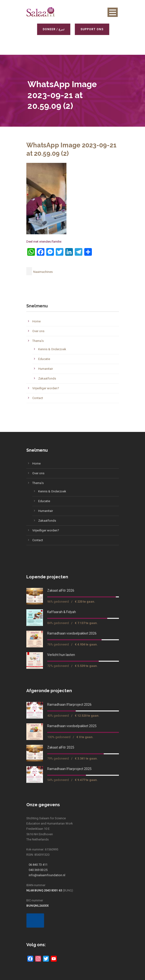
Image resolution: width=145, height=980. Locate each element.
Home (36, 321)
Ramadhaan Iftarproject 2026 (69, 705)
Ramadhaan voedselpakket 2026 (72, 633)
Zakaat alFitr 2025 (61, 747)
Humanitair (46, 369)
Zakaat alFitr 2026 (61, 590)
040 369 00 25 (38, 870)
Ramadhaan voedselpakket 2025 (72, 726)
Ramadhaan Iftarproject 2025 (69, 769)
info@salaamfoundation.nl (47, 875)
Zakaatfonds (47, 378)
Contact (38, 398)
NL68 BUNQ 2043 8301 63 (44, 890)
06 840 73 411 (38, 865)
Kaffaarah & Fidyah (62, 612)
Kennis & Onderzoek (52, 349)
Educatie (44, 359)
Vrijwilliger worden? (46, 388)
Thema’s (38, 341)
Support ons (91, 29)
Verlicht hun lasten (61, 655)
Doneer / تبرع (53, 29)
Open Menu (113, 12)
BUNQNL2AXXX (37, 906)
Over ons (38, 331)
